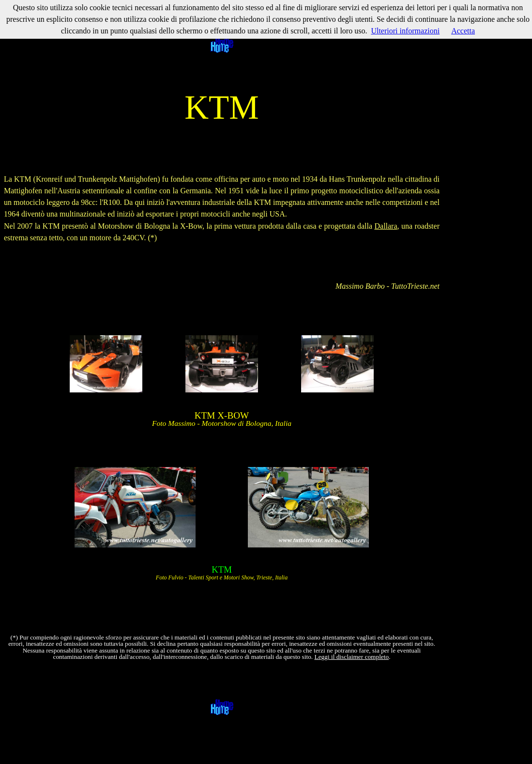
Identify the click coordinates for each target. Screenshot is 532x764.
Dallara (386, 226)
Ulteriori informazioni (405, 31)
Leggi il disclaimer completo (352, 657)
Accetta (463, 31)
